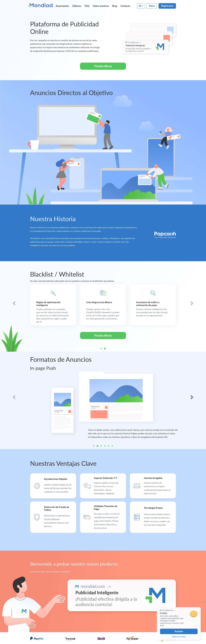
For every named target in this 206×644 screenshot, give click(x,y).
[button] (14, 306)
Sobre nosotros (101, 6)
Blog (115, 6)
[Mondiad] (41, 5)
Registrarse (167, 6)
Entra (152, 6)
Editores (77, 6)
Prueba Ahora (103, 66)
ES (140, 6)
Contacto (125, 6)
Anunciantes (62, 6)
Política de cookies (179, 637)
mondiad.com (133, 42)
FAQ (87, 6)
